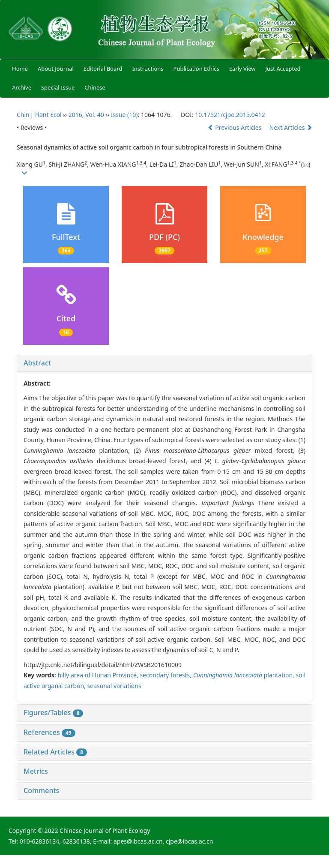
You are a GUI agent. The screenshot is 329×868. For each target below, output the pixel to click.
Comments (41, 790)
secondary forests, (167, 675)
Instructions (148, 69)
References (49, 732)
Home (20, 69)
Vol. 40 (95, 115)
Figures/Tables (53, 712)
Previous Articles (235, 127)
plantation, (245, 675)
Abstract (37, 363)
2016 (75, 115)
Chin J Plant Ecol (39, 115)
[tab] (164, 363)
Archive (22, 87)
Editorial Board (103, 69)
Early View (242, 69)
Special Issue (58, 87)
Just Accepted (283, 69)
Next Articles (291, 127)
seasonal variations (114, 686)
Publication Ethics (196, 69)
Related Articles (55, 752)
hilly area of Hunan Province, (99, 675)
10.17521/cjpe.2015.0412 (230, 115)
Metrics (36, 771)
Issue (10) (124, 115)
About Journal (56, 69)
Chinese (95, 87)
